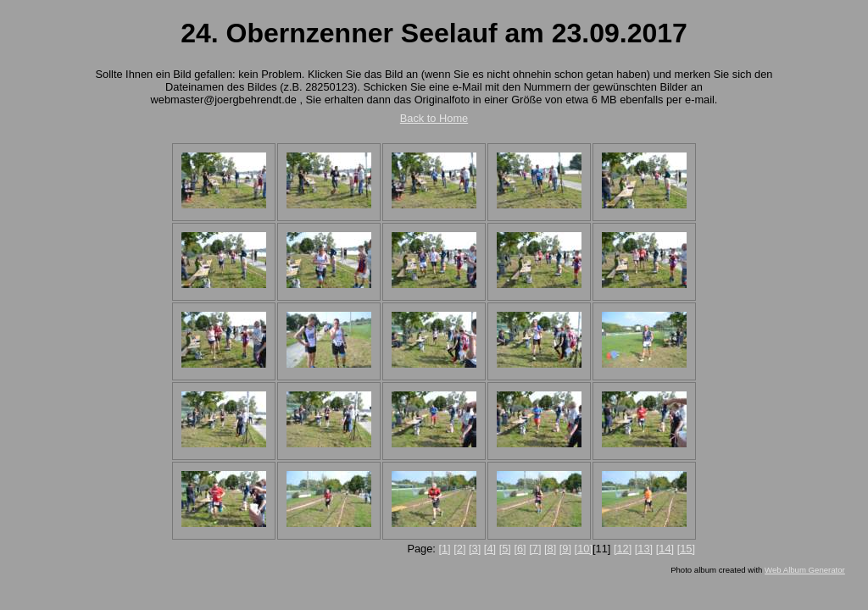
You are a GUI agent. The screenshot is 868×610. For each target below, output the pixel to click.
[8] (550, 549)
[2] (459, 549)
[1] (444, 549)
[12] (623, 549)
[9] (565, 549)
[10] (584, 549)
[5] (505, 549)
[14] (665, 549)
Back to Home (434, 118)
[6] (520, 549)
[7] (535, 549)
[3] (475, 549)
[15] (686, 549)
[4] (490, 549)
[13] (644, 549)
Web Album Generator (805, 570)
